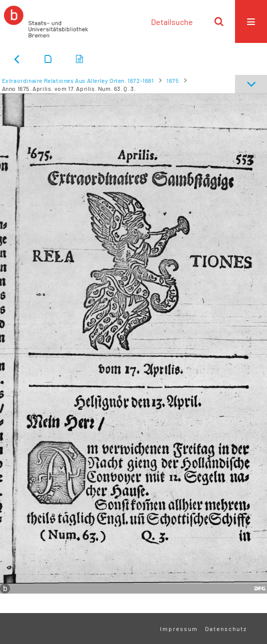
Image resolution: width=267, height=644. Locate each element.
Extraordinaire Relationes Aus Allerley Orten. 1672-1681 (78, 80)
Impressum (179, 629)
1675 (172, 80)
